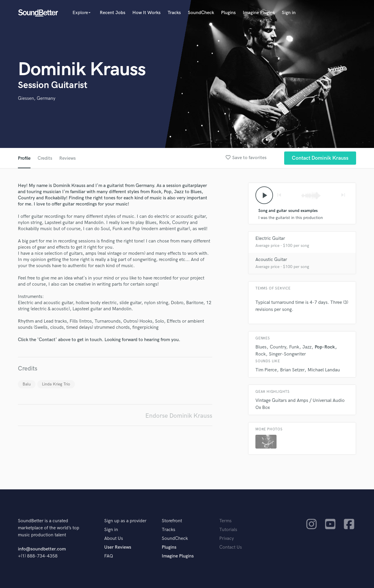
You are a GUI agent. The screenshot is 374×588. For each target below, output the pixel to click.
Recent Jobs (113, 13)
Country (278, 347)
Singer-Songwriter (287, 354)
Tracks (174, 13)
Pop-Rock (325, 347)
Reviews (68, 158)
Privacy (227, 539)
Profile (24, 158)
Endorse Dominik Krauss (179, 416)
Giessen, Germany (37, 98)
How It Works (146, 13)
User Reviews (118, 547)
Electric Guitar (270, 239)
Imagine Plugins (259, 13)
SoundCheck (201, 13)
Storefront (172, 521)
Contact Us (231, 547)
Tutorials (228, 530)
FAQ (109, 556)
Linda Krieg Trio (56, 384)
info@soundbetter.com (42, 549)
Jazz (307, 347)
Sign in (289, 13)
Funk (294, 347)
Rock (261, 354)
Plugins (228, 13)
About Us (114, 539)
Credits (45, 158)
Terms (225, 521)
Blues (261, 347)
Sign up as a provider (125, 521)
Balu (27, 384)
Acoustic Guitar (271, 260)
